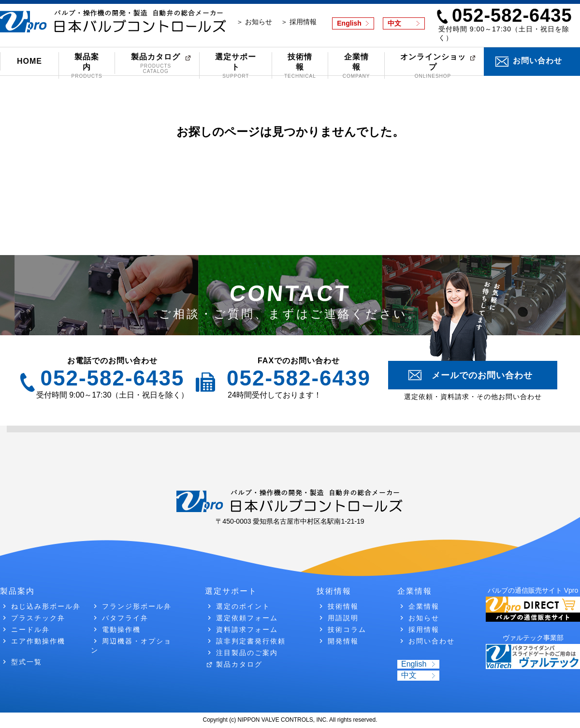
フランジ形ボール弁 (137, 606)
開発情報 (343, 641)
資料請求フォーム (247, 629)
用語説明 (343, 618)
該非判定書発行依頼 (251, 641)
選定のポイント (243, 606)
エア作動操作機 (38, 641)
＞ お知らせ (254, 22)
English (349, 23)
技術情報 (300, 66)
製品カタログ (156, 63)
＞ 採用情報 (299, 22)
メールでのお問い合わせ (482, 375)
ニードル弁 (30, 629)
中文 (394, 23)
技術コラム (347, 629)
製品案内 (87, 66)
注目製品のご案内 (247, 653)
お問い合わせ (537, 61)
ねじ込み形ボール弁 (46, 606)
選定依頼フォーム (247, 618)
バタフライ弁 (125, 618)
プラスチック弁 (38, 618)
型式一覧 (27, 662)
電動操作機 (121, 629)
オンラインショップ (433, 66)
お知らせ (424, 618)
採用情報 (424, 629)
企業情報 (356, 66)
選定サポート (236, 66)
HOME (29, 61)
